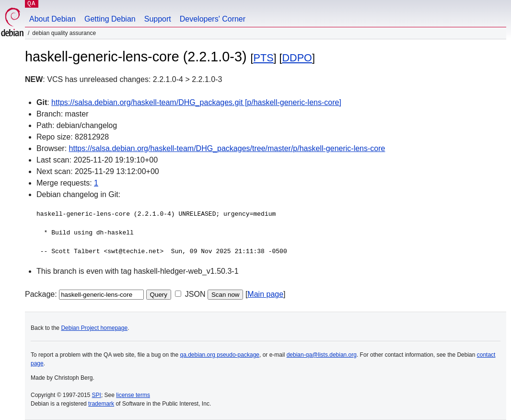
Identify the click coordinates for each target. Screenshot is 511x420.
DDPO (297, 58)
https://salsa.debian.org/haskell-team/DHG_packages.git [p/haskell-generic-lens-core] (196, 102)
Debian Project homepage (94, 328)
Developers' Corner (213, 19)
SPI (97, 395)
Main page (265, 294)
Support (158, 19)
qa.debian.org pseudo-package (220, 355)
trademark (101, 404)
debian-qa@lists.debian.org (322, 355)
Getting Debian (110, 19)
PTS (264, 58)
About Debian (52, 19)
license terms (133, 395)
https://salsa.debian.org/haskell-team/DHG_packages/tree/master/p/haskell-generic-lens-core (227, 148)
